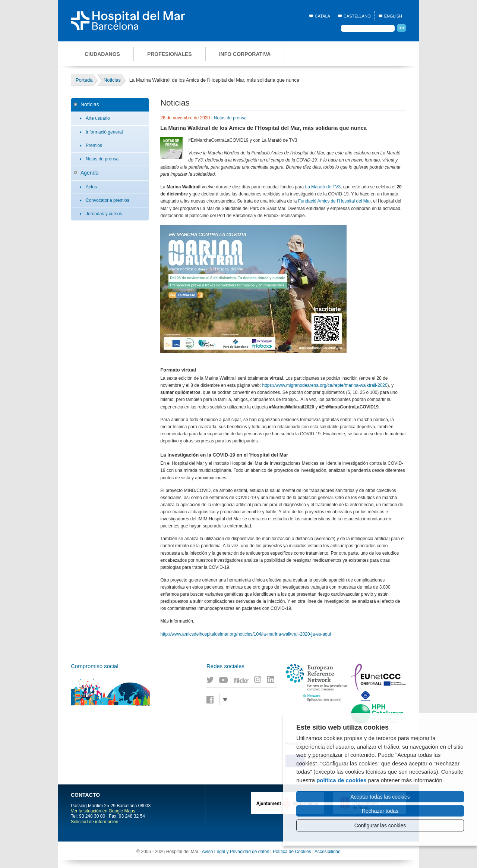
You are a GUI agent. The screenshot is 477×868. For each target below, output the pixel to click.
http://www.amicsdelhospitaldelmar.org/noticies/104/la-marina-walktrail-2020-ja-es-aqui (246, 634)
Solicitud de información (94, 822)
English (393, 16)
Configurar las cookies (380, 825)
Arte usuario (98, 118)
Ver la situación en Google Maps (103, 811)
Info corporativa (245, 54)
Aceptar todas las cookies (380, 797)
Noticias (90, 104)
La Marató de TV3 (323, 187)
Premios (94, 145)
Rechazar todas (380, 811)
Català (323, 16)
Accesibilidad (328, 852)
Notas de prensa (102, 159)
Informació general (104, 132)
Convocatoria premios (108, 200)
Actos (91, 187)
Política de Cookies (292, 852)
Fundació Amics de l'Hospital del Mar (334, 201)
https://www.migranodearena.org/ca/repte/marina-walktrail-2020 (325, 385)
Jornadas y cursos (104, 214)
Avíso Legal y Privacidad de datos (236, 852)
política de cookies (341, 780)
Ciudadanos (102, 54)
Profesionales (170, 54)
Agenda (89, 173)
